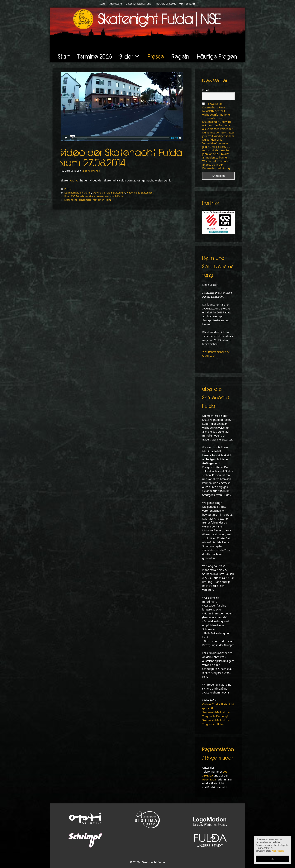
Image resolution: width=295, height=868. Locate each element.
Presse (156, 56)
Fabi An (75, 180)
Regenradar (209, 779)
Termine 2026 (95, 56)
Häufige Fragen (217, 56)
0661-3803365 (187, 4)
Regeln (180, 56)
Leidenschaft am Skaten (78, 193)
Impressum (115, 4)
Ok (272, 859)
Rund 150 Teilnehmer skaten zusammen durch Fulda (94, 196)
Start (102, 4)
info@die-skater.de (165, 4)
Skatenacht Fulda (102, 193)
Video (130, 193)
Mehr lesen (278, 851)
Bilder (132, 56)
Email (206, 90)
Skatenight (119, 193)
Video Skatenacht (144, 193)
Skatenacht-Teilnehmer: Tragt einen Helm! (88, 200)
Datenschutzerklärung (138, 4)
